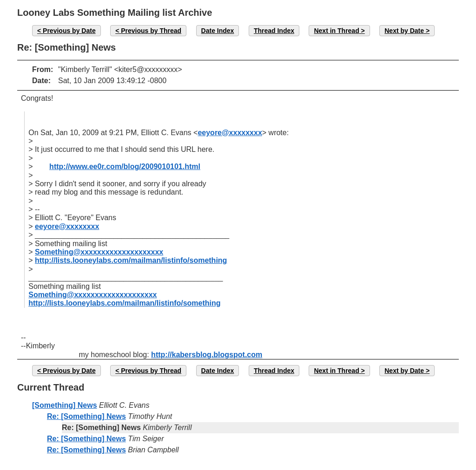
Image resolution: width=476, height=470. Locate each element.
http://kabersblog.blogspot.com (207, 355)
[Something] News (65, 405)
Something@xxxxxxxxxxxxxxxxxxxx (99, 252)
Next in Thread (336, 31)
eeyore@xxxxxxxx (230, 133)
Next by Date (404, 31)
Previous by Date (69, 31)
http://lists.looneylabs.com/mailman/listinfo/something (131, 260)
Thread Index (274, 31)
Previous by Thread (151, 31)
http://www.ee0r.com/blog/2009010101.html (125, 166)
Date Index (218, 31)
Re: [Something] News (86, 416)
